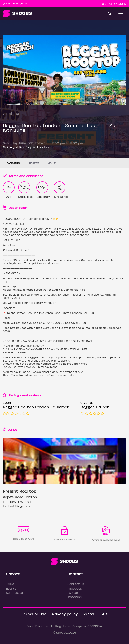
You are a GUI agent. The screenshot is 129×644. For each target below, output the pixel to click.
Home (10, 584)
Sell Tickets (14, 593)
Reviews (34, 163)
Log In (122, 4)
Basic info (13, 163)
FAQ (103, 614)
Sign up (108, 4)
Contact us (76, 584)
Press (89, 614)
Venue (52, 163)
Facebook (75, 588)
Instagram (75, 597)
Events (11, 588)
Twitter (73, 593)
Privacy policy (65, 614)
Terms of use (34, 614)
